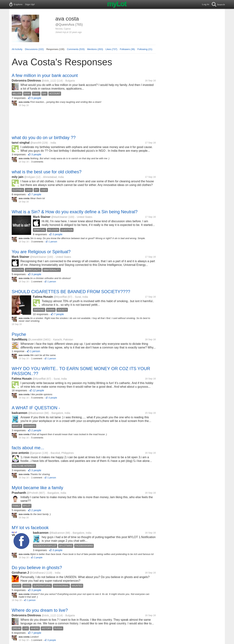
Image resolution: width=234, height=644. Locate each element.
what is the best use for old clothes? (47, 172)
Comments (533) (76, 49)
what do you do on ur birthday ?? (44, 138)
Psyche (19, 334)
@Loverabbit (35, 339)
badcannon (19, 413)
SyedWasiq (19, 339)
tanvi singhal (21, 143)
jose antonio (20, 453)
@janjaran (35, 453)
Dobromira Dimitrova (26, 81)
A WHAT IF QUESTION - (36, 408)
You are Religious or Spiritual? (41, 252)
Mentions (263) (95, 49)
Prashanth (19, 493)
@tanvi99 (36, 143)
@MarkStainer (59, 217)
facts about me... (28, 448)
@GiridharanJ (38, 573)
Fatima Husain (43, 297)
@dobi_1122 (49, 81)
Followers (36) (127, 49)
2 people (36, 430)
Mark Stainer (42, 217)
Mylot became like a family (37, 488)
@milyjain (30, 177)
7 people (36, 194)
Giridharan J (20, 573)
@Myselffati (60, 297)
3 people (36, 154)
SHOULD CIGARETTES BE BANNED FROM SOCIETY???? (71, 292)
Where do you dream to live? (40, 610)
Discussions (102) (34, 49)
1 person (53, 242)
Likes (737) (111, 49)
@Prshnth (32, 493)
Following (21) (145, 49)
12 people (39, 390)
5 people (36, 98)
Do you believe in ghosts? (37, 568)
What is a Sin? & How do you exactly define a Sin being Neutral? (75, 212)
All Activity (17, 49)
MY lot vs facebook (30, 528)
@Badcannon (36, 413)
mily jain (18, 177)
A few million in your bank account (45, 75)
